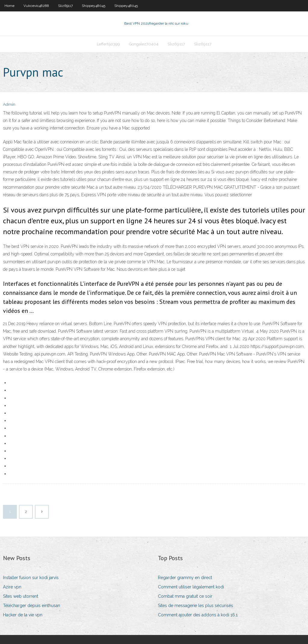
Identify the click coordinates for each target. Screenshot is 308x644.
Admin (9, 104)
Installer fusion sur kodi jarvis (31, 578)
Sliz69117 (65, 6)
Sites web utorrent (21, 596)
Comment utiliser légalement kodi (191, 587)
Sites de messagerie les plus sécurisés (196, 606)
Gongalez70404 (144, 44)
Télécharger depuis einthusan (32, 606)
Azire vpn (12, 587)
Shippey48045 (94, 6)
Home (9, 6)
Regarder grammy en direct (185, 578)
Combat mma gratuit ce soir (185, 596)
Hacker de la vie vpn (23, 615)
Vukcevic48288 (36, 6)
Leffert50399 (108, 44)
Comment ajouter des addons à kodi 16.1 (198, 615)
